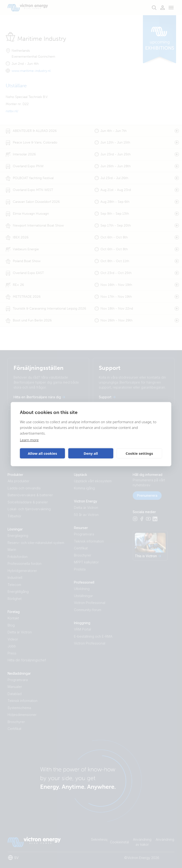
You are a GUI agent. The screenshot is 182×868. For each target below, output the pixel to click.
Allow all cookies (42, 453)
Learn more (29, 440)
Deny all (91, 453)
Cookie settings (139, 453)
